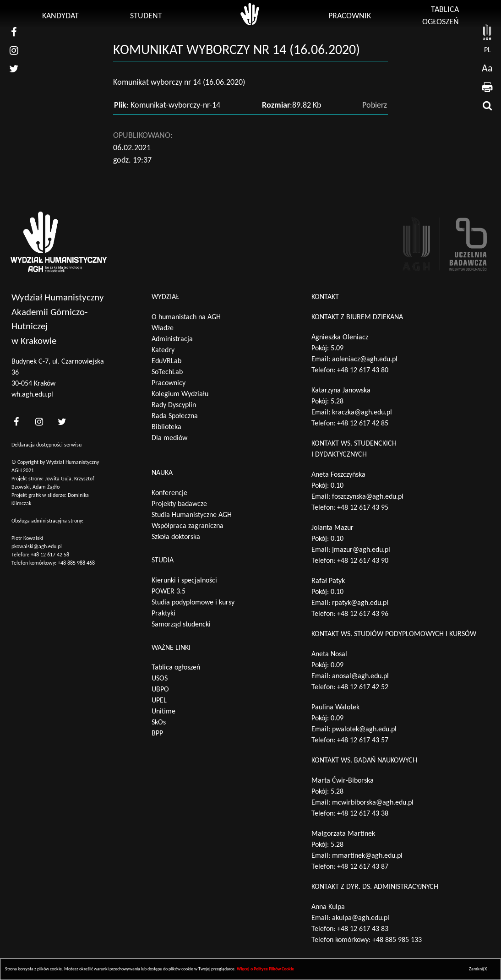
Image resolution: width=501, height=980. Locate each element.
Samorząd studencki (181, 625)
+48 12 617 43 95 (363, 508)
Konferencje (169, 493)
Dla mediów (169, 438)
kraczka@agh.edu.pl (362, 413)
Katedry (163, 350)
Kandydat (60, 16)
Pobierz (375, 106)
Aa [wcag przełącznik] (487, 69)
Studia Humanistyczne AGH (192, 515)
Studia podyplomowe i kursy (193, 603)
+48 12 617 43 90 (363, 561)
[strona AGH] (487, 32)
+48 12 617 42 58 (50, 555)
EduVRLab (166, 361)
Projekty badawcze (179, 504)
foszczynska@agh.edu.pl (368, 497)
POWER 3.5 (169, 592)
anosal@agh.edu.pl (360, 676)
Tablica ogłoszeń (176, 668)
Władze (163, 328)
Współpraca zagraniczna (188, 526)
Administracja (172, 339)
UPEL (159, 701)
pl (487, 50)
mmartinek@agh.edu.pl (367, 856)
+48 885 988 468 (76, 563)
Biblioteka (166, 427)
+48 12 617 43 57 (363, 740)
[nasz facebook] (14, 32)
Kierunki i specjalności (184, 581)
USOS (160, 679)
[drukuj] (487, 87)
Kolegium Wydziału (180, 394)
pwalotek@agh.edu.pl (364, 730)
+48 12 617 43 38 (363, 814)
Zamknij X (478, 969)
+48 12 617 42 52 (363, 687)
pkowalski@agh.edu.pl (37, 547)
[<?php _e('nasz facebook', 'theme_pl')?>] (16, 422)
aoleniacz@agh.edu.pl (365, 359)
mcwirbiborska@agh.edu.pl (373, 803)
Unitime (163, 712)
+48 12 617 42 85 (363, 424)
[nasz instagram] (14, 50)
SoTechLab (167, 372)
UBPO (160, 690)
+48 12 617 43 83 (363, 929)
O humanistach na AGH (186, 317)
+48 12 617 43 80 (363, 370)
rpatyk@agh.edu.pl (360, 603)
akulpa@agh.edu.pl (361, 918)
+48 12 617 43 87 (363, 867)
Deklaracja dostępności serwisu (46, 445)
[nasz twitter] (14, 69)
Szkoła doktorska (176, 537)
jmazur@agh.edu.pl (361, 550)
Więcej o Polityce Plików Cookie (265, 969)
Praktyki (163, 614)
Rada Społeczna (175, 416)
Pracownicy (169, 383)
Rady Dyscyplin (174, 405)
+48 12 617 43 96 (363, 614)
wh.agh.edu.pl (32, 395)
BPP (157, 734)
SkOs (159, 723)
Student (146, 16)
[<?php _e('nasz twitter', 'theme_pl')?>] (62, 422)
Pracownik (350, 16)
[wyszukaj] (487, 105)
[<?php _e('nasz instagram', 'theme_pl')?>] (39, 422)
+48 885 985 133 (397, 940)
